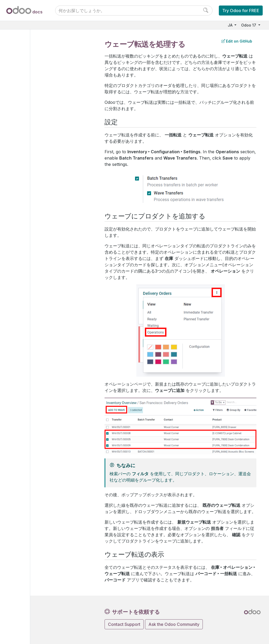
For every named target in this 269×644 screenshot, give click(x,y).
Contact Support (124, 624)
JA (231, 25)
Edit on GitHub (237, 41)
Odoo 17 (249, 25)
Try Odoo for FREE (241, 11)
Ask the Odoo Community (174, 624)
